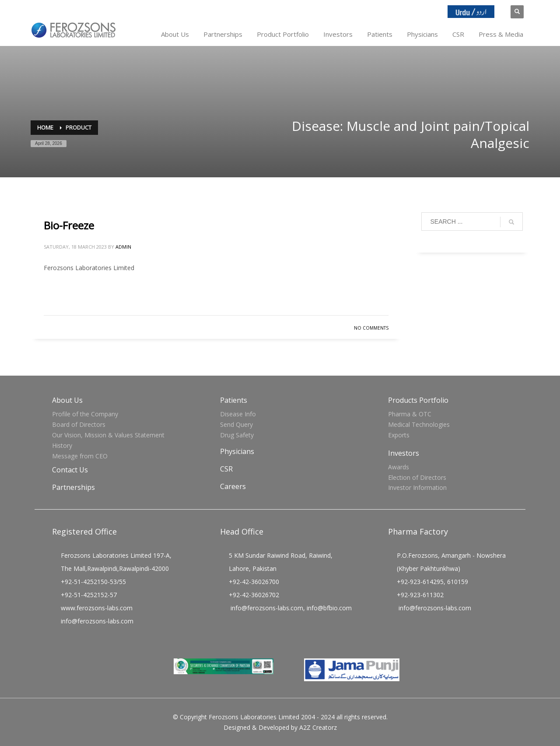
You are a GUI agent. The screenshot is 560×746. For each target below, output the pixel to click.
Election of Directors (417, 477)
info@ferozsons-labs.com (97, 621)
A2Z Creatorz (318, 727)
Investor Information (417, 487)
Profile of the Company (85, 414)
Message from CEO (80, 456)
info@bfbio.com (329, 608)
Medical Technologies (419, 424)
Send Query (236, 424)
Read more (364, 299)
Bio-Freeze (69, 225)
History (62, 445)
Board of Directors (79, 424)
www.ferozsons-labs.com (97, 608)
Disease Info (238, 414)
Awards (399, 467)
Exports (399, 435)
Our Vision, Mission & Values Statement (108, 435)
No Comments (371, 328)
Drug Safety (237, 435)
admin (123, 247)
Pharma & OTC (410, 414)
